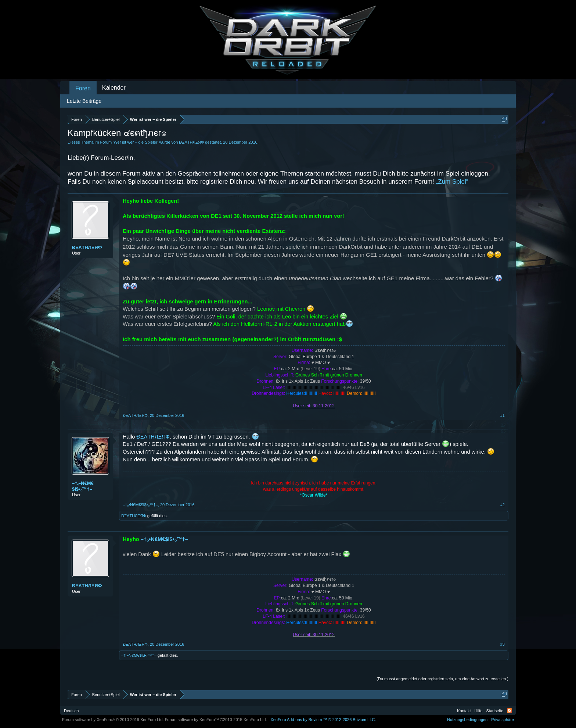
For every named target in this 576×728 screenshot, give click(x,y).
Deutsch (71, 711)
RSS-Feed (510, 711)
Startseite (495, 711)
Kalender (114, 88)
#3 (503, 644)
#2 (503, 505)
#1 (503, 415)
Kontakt (464, 711)
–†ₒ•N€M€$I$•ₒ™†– (83, 486)
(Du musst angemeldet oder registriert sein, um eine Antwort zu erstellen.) (442, 679)
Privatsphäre (503, 720)
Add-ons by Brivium (323, 720)
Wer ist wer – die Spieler (135, 142)
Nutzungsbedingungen (467, 720)
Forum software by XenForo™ (216, 720)
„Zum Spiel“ (452, 182)
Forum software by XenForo (113, 720)
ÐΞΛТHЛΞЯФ (191, 142)
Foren (83, 88)
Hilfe (479, 711)
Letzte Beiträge (84, 101)
